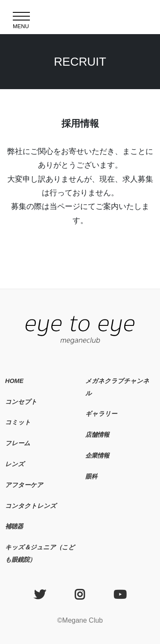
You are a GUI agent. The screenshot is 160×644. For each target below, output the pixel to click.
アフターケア (24, 485)
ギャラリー (101, 414)
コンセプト (21, 402)
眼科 (91, 476)
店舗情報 (97, 435)
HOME (14, 381)
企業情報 (97, 455)
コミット (18, 422)
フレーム (18, 443)
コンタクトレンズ (31, 506)
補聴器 (14, 526)
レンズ (15, 464)
